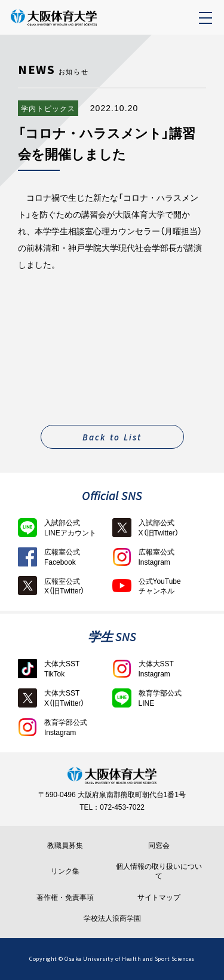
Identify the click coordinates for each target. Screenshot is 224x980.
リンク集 (65, 871)
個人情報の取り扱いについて (159, 871)
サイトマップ (159, 898)
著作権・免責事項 (65, 898)
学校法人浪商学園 (112, 918)
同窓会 (159, 846)
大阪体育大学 (79, 24)
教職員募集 (65, 846)
